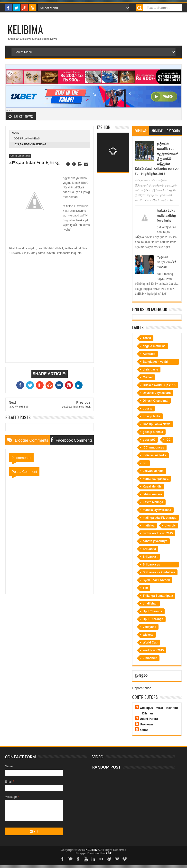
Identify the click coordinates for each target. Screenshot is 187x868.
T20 (145, 588)
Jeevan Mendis (153, 471)
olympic (170, 526)
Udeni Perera (149, 719)
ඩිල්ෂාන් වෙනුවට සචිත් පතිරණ (166, 262)
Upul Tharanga (153, 619)
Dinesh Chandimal (155, 401)
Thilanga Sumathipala (158, 596)
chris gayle (150, 370)
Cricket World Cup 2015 (159, 385)
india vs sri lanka (154, 455)
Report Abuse (142, 688)
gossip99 (149, 440)
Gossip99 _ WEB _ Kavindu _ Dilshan (159, 711)
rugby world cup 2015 (158, 533)
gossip (147, 409)
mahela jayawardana (157, 510)
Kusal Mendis (152, 487)
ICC (168, 440)
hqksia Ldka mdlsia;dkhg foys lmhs (166, 215)
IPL (145, 463)
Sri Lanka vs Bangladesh (151, 565)
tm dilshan (150, 604)
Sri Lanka (149, 549)
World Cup (150, 643)
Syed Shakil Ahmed (156, 580)
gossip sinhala (153, 432)
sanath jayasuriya (155, 541)
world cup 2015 (153, 650)
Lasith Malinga (153, 502)
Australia (149, 354)
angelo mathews (154, 346)
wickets (148, 635)
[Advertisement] (50, 291)
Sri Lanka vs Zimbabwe (159, 572)
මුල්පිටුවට (141, 676)
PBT (109, 853)
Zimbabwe (150, 658)
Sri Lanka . (150, 557)
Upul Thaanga (152, 611)
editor (144, 730)
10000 (147, 338)
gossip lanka (152, 416)
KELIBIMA (25, 29)
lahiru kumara (152, 494)
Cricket (148, 377)
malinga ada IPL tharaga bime (159, 518)
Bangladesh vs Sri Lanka (155, 362)
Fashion (104, 127)
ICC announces (153, 448)
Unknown (146, 724)
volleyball (149, 627)
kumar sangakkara (155, 479)
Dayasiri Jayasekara (157, 393)
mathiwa (149, 526)
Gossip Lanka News (27, 139)
